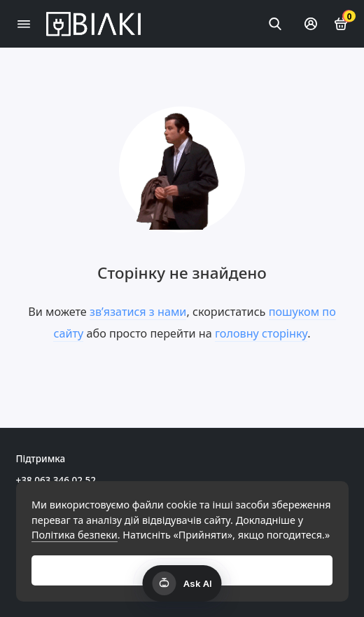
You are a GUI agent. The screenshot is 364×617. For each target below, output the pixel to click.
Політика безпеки (75, 535)
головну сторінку (261, 333)
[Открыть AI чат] (182, 583)
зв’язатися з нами (138, 312)
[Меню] (24, 24)
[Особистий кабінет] (311, 24)
